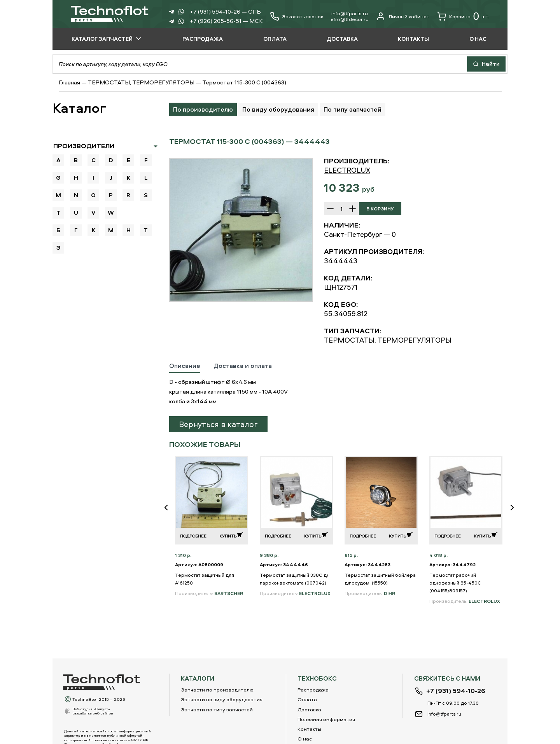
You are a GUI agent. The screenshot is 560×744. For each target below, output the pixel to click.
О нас (305, 739)
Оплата (307, 699)
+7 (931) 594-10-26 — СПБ (225, 11)
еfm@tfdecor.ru (350, 19)
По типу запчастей (353, 109)
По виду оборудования (278, 109)
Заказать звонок (303, 17)
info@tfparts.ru (350, 13)
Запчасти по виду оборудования (222, 699)
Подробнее (193, 536)
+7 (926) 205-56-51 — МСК (226, 21)
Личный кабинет (403, 16)
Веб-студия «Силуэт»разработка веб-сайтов (93, 711)
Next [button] (515, 513)
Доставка (309, 709)
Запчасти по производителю (217, 690)
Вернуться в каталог (218, 424)
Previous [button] (169, 513)
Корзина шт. (463, 16)
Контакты (309, 729)
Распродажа (313, 690)
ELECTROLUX (347, 170)
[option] (241, 230)
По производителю (203, 109)
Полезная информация (326, 719)
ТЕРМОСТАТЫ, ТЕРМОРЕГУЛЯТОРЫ (141, 82)
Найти (486, 64)
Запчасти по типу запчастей (217, 709)
